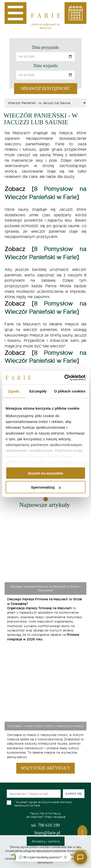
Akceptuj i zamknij (46, 841)
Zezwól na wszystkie (46, 473)
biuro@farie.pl (47, 833)
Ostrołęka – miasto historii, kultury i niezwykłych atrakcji (46, 726)
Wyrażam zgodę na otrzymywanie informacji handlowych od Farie (43, 804)
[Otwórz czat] (80, 857)
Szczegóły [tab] (38, 391)
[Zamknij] (65, 857)
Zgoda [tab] (14, 391)
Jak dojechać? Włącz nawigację (46, 815)
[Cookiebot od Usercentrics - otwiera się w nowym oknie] (65, 378)
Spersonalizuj (46, 487)
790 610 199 (45, 825)
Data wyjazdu (45, 66)
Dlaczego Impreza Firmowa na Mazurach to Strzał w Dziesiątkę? (46, 588)
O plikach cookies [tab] (70, 391)
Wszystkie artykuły (45, 768)
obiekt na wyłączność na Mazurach (45, 26)
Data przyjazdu (45, 47)
